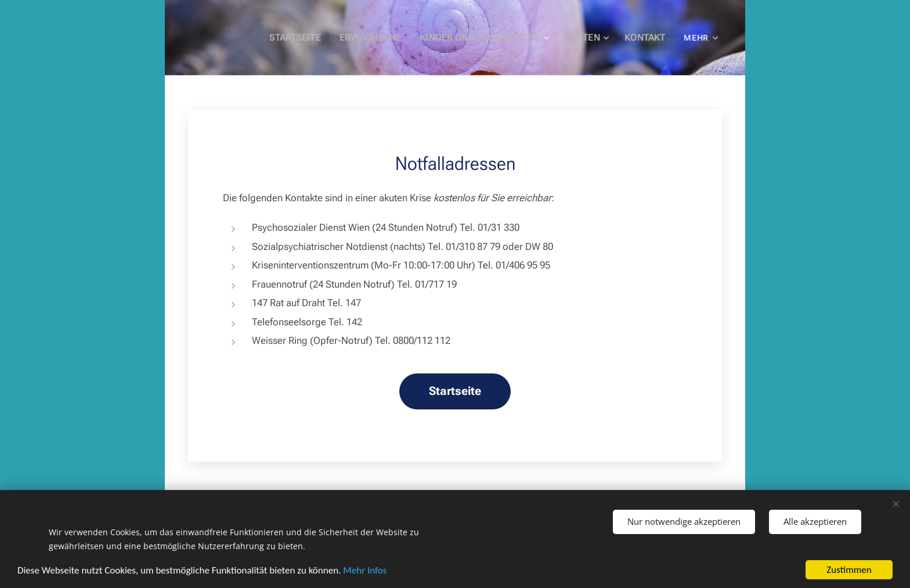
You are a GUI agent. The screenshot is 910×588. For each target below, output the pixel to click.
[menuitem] (313, 38)
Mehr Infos (365, 570)
